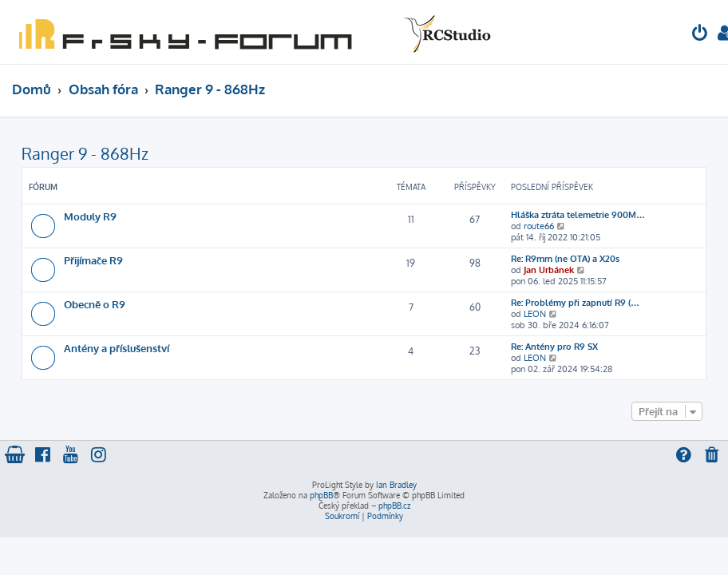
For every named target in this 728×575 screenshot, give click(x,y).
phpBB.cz (394, 506)
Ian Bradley (396, 485)
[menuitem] (700, 35)
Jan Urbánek (549, 270)
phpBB (321, 495)
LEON (535, 314)
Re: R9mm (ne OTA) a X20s (565, 259)
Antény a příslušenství (117, 348)
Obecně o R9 (95, 304)
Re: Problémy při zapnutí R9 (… (575, 303)
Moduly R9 (90, 216)
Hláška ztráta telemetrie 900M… (578, 215)
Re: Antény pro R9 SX (554, 347)
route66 (539, 226)
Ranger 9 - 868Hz (85, 153)
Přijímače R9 (93, 260)
